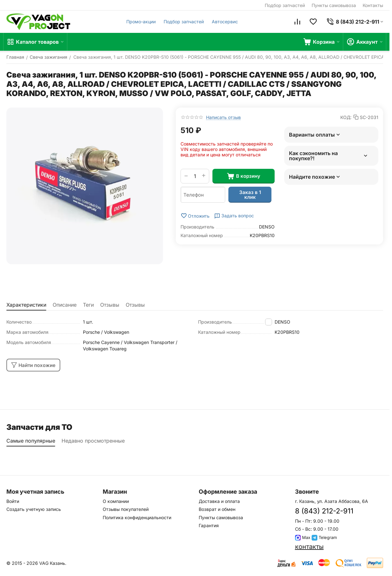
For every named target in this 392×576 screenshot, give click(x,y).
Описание (65, 305)
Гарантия (209, 525)
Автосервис (225, 22)
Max (303, 537)
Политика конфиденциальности (137, 517)
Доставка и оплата (219, 501)
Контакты (373, 5)
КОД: (346, 117)
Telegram (324, 537)
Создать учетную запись (34, 509)
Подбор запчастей (285, 5)
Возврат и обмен (217, 509)
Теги (88, 305)
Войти (13, 501)
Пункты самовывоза (334, 5)
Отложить (195, 216)
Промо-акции (141, 22)
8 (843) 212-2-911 (324, 511)
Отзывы (110, 305)
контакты (309, 547)
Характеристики (26, 305)
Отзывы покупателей (126, 509)
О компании (116, 501)
